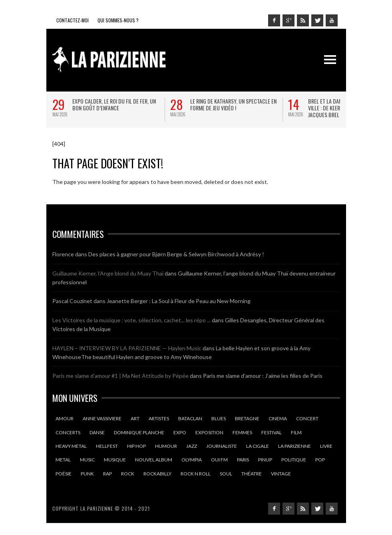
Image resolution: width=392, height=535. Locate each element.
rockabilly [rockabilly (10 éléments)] (157, 474)
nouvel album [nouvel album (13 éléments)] (154, 460)
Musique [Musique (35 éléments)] (115, 460)
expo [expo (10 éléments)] (180, 432)
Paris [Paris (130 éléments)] (243, 460)
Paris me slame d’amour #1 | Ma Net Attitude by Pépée (120, 376)
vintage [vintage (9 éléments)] (281, 474)
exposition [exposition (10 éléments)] (209, 432)
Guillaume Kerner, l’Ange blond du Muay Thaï (108, 273)
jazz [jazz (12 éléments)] (192, 446)
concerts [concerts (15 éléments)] (68, 432)
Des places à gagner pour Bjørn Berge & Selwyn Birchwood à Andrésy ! (176, 254)
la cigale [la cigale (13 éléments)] (258, 446)
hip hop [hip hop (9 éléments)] (136, 446)
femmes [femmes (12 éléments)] (242, 432)
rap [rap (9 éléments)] (107, 474)
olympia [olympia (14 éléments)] (192, 460)
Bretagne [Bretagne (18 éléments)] (247, 418)
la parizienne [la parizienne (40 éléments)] (294, 446)
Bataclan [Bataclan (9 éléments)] (190, 418)
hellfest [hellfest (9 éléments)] (107, 446)
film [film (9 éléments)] (296, 432)
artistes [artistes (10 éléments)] (159, 418)
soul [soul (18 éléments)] (226, 474)
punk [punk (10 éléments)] (87, 474)
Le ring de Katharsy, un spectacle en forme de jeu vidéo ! (233, 104)
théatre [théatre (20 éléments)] (252, 474)
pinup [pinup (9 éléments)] (265, 460)
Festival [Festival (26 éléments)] (272, 432)
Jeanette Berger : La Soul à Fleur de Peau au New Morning (179, 301)
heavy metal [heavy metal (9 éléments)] (71, 446)
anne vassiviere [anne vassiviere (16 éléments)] (102, 418)
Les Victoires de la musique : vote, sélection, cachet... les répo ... (131, 320)
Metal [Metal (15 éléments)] (63, 460)
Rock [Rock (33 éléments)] (128, 474)
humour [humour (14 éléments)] (166, 446)
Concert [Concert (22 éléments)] (307, 418)
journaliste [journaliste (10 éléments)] (222, 446)
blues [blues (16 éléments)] (219, 418)
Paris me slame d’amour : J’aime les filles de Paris (263, 376)
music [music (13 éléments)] (87, 460)
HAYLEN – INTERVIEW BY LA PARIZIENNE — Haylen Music (127, 348)
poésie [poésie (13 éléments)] (64, 474)
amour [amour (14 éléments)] (65, 418)
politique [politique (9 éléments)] (294, 460)
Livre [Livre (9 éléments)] (326, 446)
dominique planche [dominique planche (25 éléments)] (139, 432)
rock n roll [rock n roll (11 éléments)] (196, 474)
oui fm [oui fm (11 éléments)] (219, 460)
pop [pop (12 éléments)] (320, 460)
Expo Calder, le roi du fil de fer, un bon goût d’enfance (114, 104)
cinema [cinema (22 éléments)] (278, 418)
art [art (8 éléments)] (135, 418)
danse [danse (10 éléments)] (97, 432)
